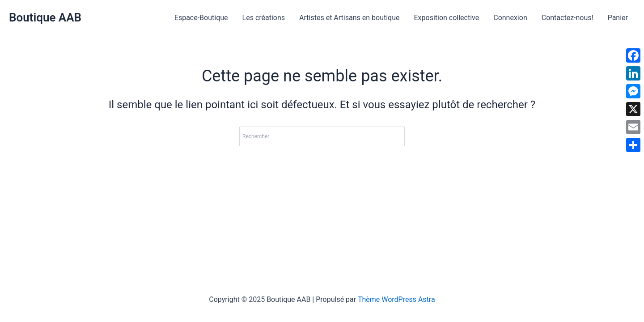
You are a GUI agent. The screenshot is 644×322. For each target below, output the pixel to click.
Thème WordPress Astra (396, 299)
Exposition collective (446, 18)
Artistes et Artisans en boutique (349, 18)
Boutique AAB (45, 17)
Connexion (510, 18)
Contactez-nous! (568, 18)
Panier (618, 18)
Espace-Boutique (201, 18)
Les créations (264, 18)
